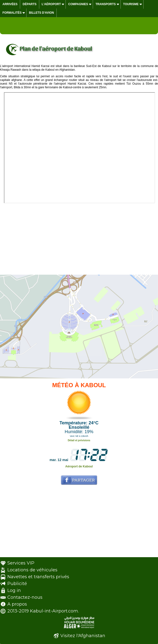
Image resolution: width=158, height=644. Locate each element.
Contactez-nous (25, 597)
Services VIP (21, 563)
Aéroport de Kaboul (79, 466)
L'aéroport (51, 4)
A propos (17, 604)
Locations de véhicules (32, 570)
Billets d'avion (41, 13)
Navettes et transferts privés (38, 577)
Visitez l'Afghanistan (83, 636)
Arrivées (10, 4)
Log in (14, 590)
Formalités (12, 13)
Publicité (17, 584)
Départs (29, 4)
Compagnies (78, 4)
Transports (106, 4)
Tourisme (131, 4)
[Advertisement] (79, 237)
